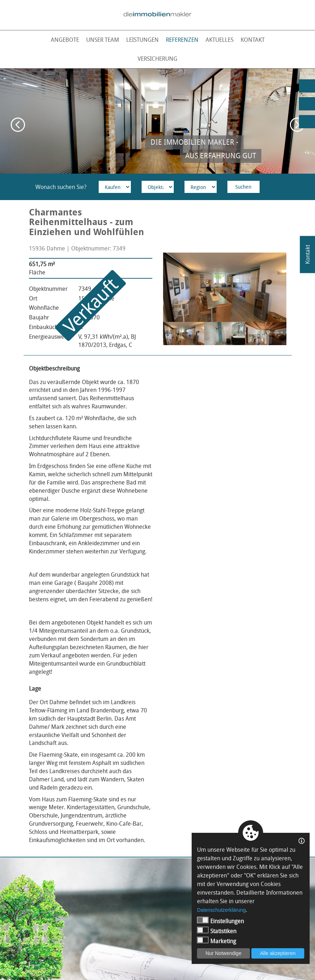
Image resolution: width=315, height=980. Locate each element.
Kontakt (253, 40)
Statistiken (217, 931)
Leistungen (142, 40)
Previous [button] (18, 125)
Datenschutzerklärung (221, 910)
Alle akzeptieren (278, 953)
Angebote (65, 40)
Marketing (216, 941)
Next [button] (297, 125)
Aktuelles (220, 40)
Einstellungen (220, 921)
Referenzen (182, 40)
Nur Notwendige (223, 953)
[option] (157, 121)
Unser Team (103, 40)
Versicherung (157, 59)
